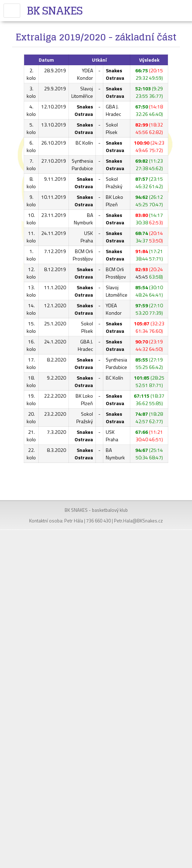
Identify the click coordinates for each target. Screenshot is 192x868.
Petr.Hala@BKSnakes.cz (138, 521)
